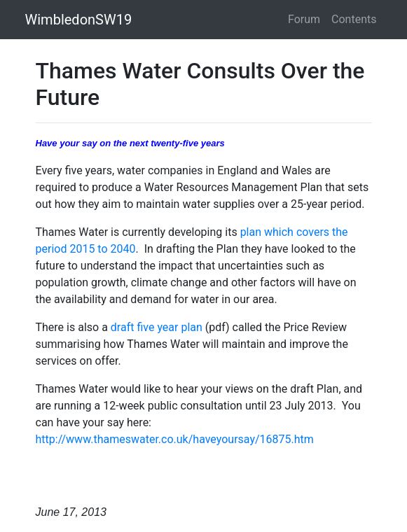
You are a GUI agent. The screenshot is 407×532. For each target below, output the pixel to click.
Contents (354, 19)
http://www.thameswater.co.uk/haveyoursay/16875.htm (175, 439)
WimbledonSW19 (79, 20)
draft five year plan (157, 327)
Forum (304, 19)
